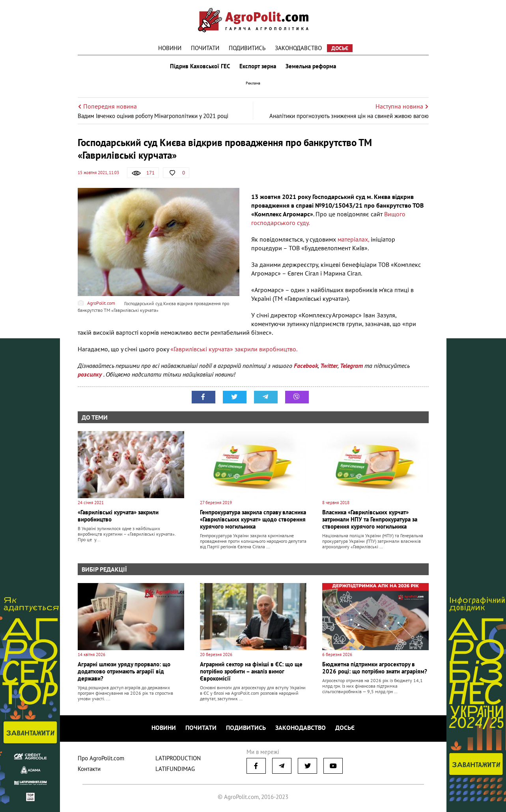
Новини (170, 48)
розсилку (91, 374)
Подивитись (247, 48)
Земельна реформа (311, 66)
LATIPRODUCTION (178, 758)
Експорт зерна (258, 66)
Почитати (205, 48)
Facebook (306, 366)
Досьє (340, 48)
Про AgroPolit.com (101, 758)
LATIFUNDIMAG (175, 769)
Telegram (351, 366)
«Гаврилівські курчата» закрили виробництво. (234, 349)
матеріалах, (353, 239)
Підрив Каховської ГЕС (200, 66)
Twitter (329, 366)
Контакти (89, 769)
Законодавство (298, 48)
